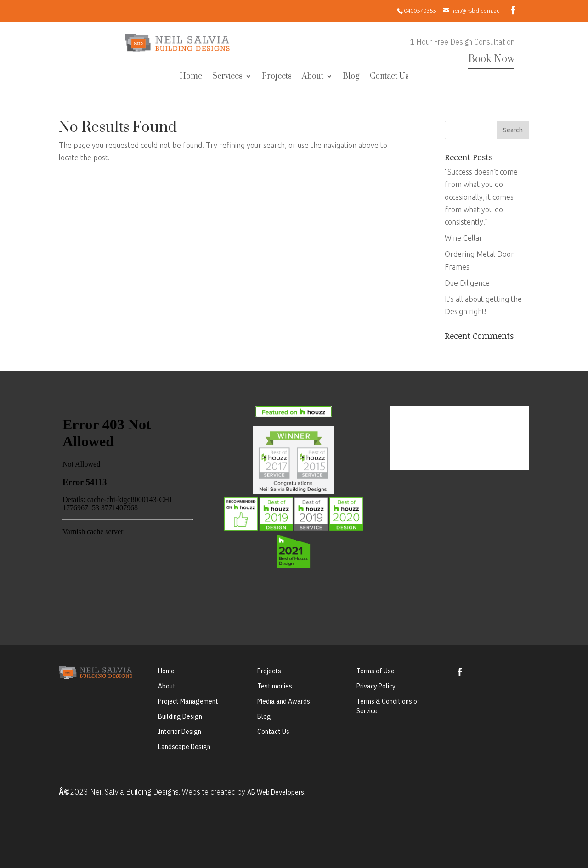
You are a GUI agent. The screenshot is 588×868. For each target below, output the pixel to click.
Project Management (188, 701)
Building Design (180, 716)
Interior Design (180, 732)
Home (191, 77)
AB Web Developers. (276, 792)
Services (227, 77)
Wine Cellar (464, 238)
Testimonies (275, 686)
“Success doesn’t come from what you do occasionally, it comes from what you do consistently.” (481, 197)
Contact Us (389, 77)
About (313, 77)
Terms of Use (376, 671)
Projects (277, 77)
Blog (351, 77)
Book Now (491, 59)
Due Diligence (467, 283)
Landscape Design (184, 747)
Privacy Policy (376, 686)
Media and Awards (284, 701)
